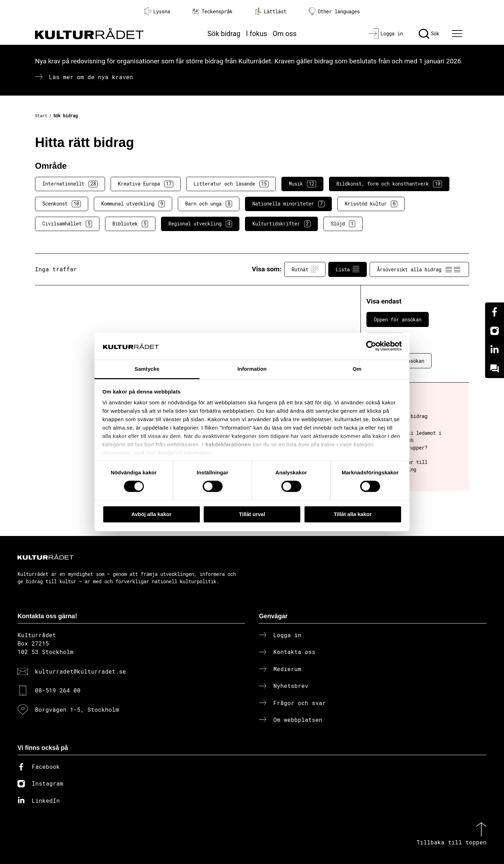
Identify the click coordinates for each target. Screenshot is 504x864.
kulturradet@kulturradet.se (80, 671)
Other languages (334, 11)
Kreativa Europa (146, 184)
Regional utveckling (200, 224)
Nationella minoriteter (288, 204)
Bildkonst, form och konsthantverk (389, 184)
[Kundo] (495, 369)
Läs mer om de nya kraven (91, 77)
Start (41, 116)
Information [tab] (252, 369)
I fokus (257, 34)
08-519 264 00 (58, 690)
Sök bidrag (224, 34)
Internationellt (70, 184)
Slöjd (343, 224)
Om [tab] (357, 369)
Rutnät (305, 269)
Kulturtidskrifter (281, 224)
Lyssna (157, 11)
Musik (302, 184)
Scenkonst (62, 204)
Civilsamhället (67, 224)
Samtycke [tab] (147, 369)
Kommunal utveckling (133, 204)
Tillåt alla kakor (352, 514)
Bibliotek (130, 224)
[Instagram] (495, 331)
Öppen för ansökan (398, 319)
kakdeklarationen (228, 445)
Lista (348, 269)
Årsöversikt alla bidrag (419, 269)
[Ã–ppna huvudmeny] (458, 34)
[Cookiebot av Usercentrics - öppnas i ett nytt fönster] (371, 346)
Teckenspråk (212, 11)
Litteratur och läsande (231, 184)
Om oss (285, 34)
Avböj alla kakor (151, 514)
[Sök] (429, 34)
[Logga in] (386, 34)
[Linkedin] (495, 350)
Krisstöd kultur (371, 204)
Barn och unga (209, 204)
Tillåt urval (252, 514)
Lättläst (271, 11)
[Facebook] (495, 312)
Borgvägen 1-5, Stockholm (77, 709)
